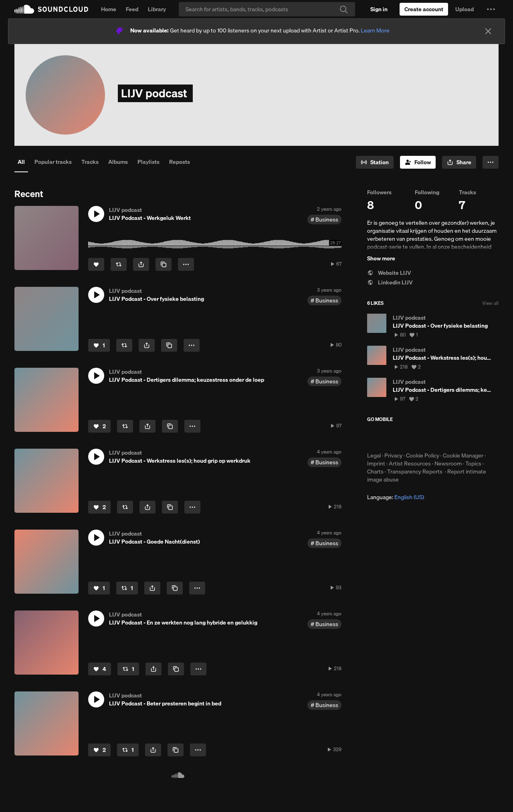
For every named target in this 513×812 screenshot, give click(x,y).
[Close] (488, 31)
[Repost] (119, 264)
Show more (381, 258)
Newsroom (448, 463)
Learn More (375, 30)
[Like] (96, 264)
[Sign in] (379, 9)
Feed (132, 9)
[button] (491, 9)
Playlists (148, 162)
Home (109, 9)
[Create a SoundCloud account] (424, 9)
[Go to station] (375, 162)
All (21, 162)
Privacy (393, 455)
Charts (375, 471)
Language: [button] (396, 497)
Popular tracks (53, 162)
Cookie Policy (423, 455)
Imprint (376, 463)
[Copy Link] (164, 264)
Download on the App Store (391, 437)
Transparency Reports (415, 471)
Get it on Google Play (445, 437)
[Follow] (418, 162)
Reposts (180, 162)
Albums (118, 162)
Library (157, 9)
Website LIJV (389, 273)
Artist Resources (410, 463)
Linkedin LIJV (390, 282)
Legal (374, 455)
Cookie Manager (463, 455)
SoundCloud (51, 9)
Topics (473, 463)
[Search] (267, 9)
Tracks (90, 162)
